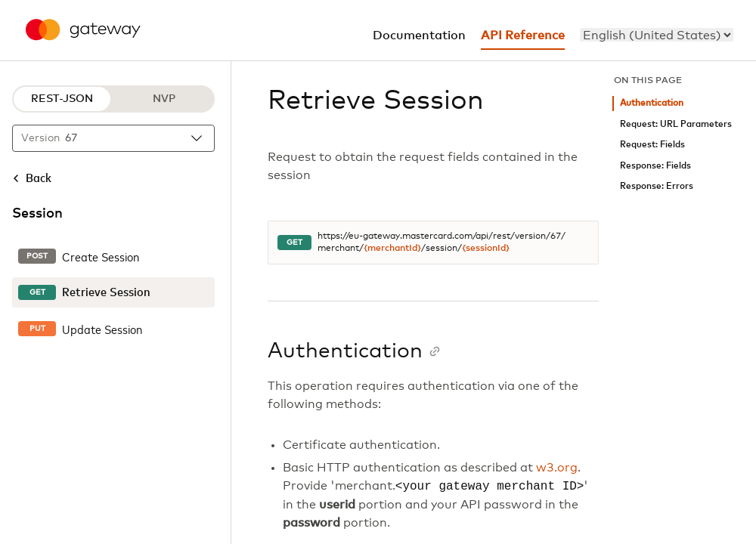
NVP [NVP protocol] (164, 99)
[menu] (657, 35)
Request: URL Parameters (676, 124)
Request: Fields (652, 145)
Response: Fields (655, 166)
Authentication (652, 103)
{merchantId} (392, 249)
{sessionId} (486, 249)
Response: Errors (657, 186)
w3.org (557, 468)
